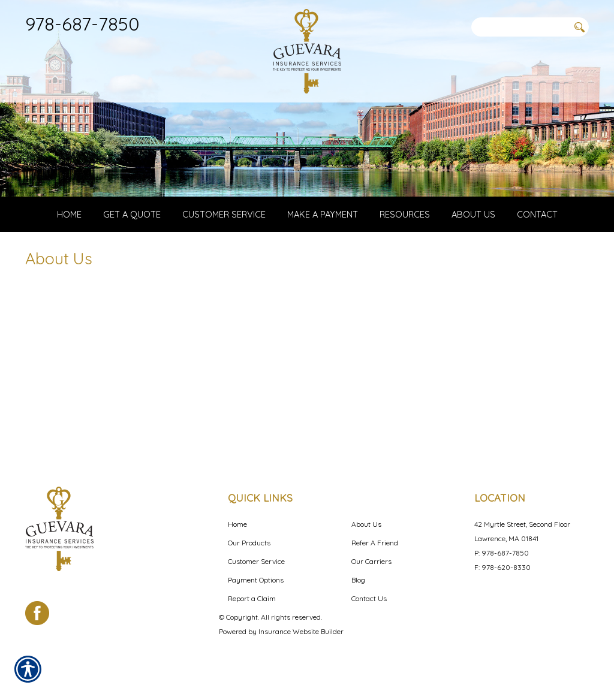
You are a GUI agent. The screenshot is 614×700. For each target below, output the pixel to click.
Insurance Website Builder (301, 631)
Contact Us (369, 598)
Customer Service (256, 561)
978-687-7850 (82, 24)
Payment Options (256, 580)
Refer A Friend (375, 543)
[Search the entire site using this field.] (520, 27)
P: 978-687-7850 (502, 553)
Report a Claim (252, 598)
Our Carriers (371, 561)
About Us (366, 524)
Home (237, 524)
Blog (358, 580)
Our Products (249, 543)
